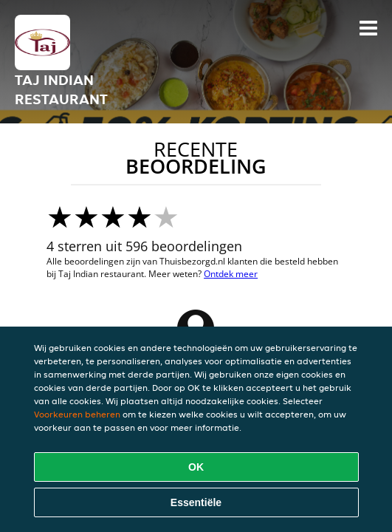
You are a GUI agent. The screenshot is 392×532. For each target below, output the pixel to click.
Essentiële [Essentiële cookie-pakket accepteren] (196, 502)
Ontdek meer (231, 274)
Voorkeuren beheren (77, 414)
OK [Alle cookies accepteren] (196, 467)
